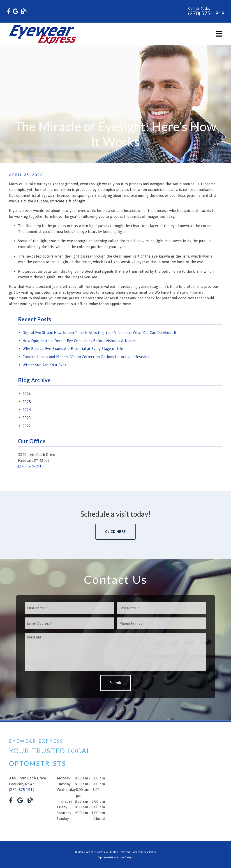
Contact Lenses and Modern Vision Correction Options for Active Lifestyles (86, 357)
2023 (27, 418)
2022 (27, 426)
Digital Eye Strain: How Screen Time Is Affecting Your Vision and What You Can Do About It (99, 333)
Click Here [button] (116, 532)
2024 (27, 410)
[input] (69, 608)
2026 (27, 394)
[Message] (115, 652)
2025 (27, 402)
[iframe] (174, 781)
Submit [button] (116, 683)
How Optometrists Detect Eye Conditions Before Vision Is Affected (79, 341)
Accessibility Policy (145, 852)
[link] (9, 11)
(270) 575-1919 (206, 13)
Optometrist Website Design (115, 857)
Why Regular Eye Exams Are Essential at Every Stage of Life (73, 349)
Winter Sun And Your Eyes (44, 365)
